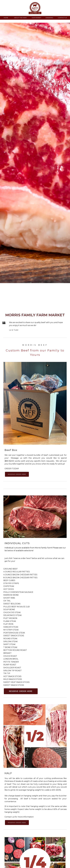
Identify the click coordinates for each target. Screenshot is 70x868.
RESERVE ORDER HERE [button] (17, 474)
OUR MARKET (36, 18)
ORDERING (49, 18)
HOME (6, 18)
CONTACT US (62, 18)
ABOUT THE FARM (20, 18)
